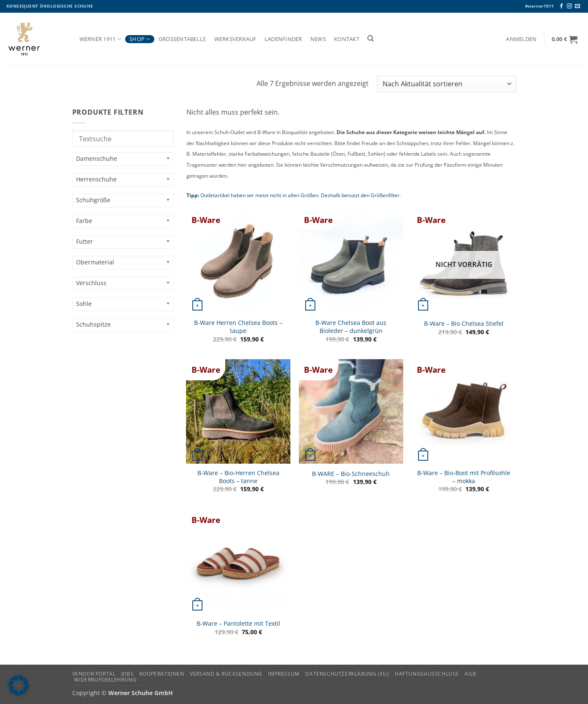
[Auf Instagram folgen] (569, 6)
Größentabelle (182, 39)
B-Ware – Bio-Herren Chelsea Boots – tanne (238, 477)
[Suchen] (371, 38)
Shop (140, 39)
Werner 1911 (100, 39)
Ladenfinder (283, 39)
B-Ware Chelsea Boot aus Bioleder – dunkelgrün (351, 327)
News (318, 39)
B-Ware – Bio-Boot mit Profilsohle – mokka (464, 477)
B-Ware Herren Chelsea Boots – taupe (238, 327)
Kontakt (347, 39)
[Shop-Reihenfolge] (446, 84)
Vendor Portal (94, 674)
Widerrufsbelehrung (105, 680)
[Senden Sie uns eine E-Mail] (577, 6)
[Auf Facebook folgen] (561, 6)
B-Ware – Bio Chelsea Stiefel (464, 324)
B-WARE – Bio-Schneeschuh (351, 474)
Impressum (284, 674)
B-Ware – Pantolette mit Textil (238, 624)
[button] (521, 39)
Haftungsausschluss (427, 674)
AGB (470, 674)
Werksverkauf (235, 39)
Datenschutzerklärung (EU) (347, 674)
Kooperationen (162, 674)
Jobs (127, 674)
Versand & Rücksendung (226, 674)
